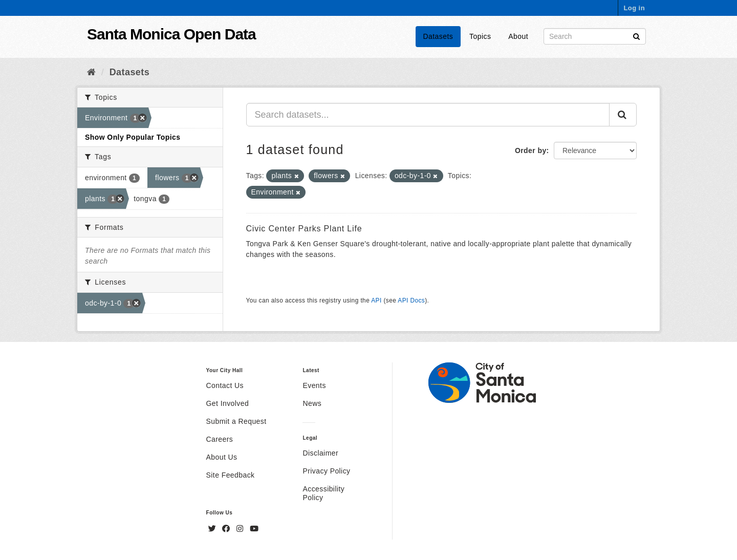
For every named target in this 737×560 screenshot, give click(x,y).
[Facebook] (227, 529)
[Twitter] (213, 529)
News (312, 403)
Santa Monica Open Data (171, 34)
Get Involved (228, 403)
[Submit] (636, 36)
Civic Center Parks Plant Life (304, 229)
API (376, 300)
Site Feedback (231, 475)
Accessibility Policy (323, 493)
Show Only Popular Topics (133, 137)
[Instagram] (241, 529)
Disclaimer (320, 453)
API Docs (411, 300)
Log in (634, 8)
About (518, 36)
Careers (220, 439)
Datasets (438, 36)
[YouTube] (254, 529)
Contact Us (225, 385)
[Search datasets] (595, 36)
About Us (222, 457)
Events (314, 385)
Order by (531, 150)
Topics (480, 36)
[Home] (91, 72)
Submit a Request (236, 421)
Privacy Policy (326, 471)
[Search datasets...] (428, 115)
